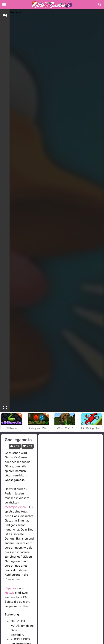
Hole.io (10, 593)
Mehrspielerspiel (16, 507)
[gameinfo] (5, 16)
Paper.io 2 (12, 588)
